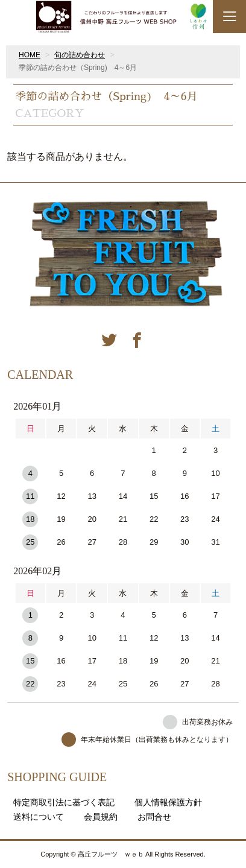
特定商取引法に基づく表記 (64, 802)
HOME (30, 55)
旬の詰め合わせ (80, 55)
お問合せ (154, 817)
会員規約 (101, 817)
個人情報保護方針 (168, 802)
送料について (39, 817)
